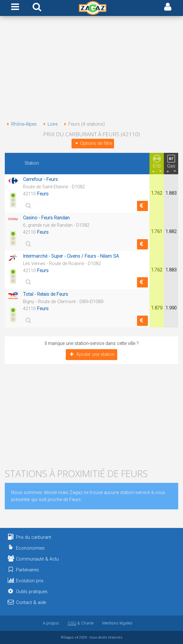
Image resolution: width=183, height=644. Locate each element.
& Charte (81, 623)
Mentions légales (117, 623)
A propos (51, 623)
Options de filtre (93, 143)
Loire (49, 124)
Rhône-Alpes (21, 124)
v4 (76, 637)
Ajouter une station (91, 354)
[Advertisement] (91, 70)
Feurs (43, 194)
